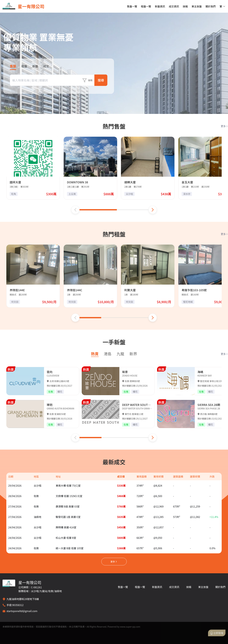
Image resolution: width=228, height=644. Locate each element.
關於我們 (211, 6)
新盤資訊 (160, 6)
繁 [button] (223, 6)
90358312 (18, 605)
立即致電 (217, 633)
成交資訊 (174, 6)
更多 (224, 126)
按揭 (185, 6)
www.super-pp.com (130, 627)
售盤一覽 (132, 6)
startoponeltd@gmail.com (22, 611)
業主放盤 (197, 6)
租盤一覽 (146, 6)
